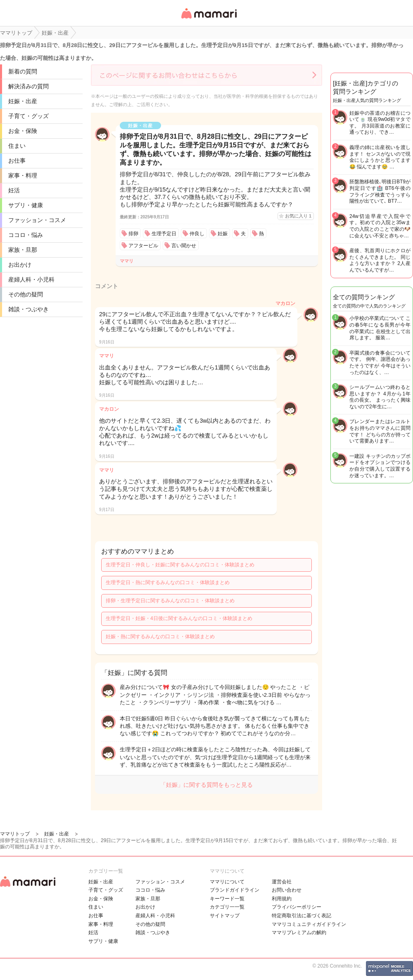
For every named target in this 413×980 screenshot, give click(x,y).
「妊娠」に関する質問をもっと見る (206, 785)
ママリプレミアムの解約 (299, 933)
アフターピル (143, 246)
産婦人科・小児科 (31, 279)
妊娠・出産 (23, 101)
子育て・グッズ (28, 116)
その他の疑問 (26, 294)
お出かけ (20, 265)
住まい (17, 146)
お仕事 (17, 161)
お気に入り (298, 216)
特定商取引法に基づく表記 (301, 916)
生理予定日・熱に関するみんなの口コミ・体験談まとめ (168, 582)
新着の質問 (23, 71)
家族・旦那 (23, 250)
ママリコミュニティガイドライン (309, 924)
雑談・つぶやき (28, 309)
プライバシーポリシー (297, 907)
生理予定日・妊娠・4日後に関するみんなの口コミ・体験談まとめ (179, 618)
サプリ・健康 (26, 205)
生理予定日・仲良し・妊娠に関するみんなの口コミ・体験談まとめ (180, 565)
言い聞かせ (184, 246)
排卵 (133, 234)
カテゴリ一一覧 (227, 907)
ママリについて (227, 882)
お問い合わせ (287, 890)
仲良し (197, 234)
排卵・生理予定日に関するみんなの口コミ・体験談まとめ (170, 601)
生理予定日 (164, 234)
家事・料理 (23, 175)
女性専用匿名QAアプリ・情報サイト (209, 19)
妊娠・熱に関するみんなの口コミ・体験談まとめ (160, 637)
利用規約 (282, 899)
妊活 (14, 190)
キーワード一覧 (227, 899)
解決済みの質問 (28, 86)
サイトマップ (225, 916)
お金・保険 (23, 131)
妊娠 (223, 234)
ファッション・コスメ (37, 220)
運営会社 (282, 882)
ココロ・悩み (26, 235)
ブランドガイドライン (235, 890)
